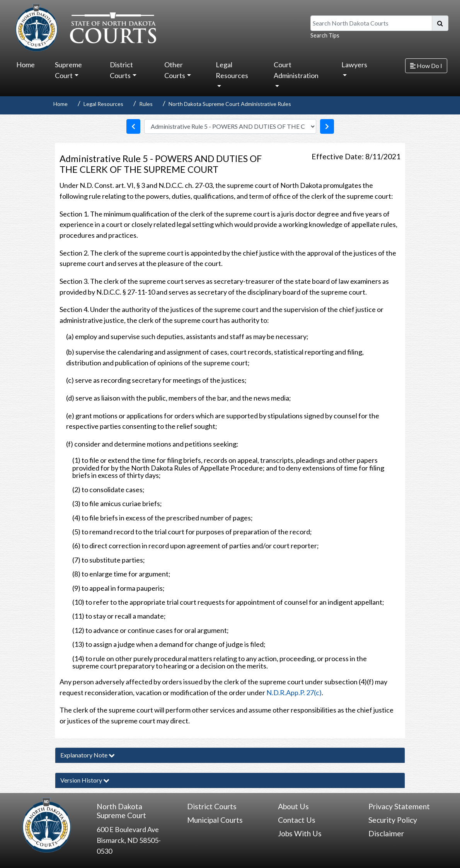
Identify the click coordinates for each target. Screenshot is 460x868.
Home (26, 65)
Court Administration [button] (296, 70)
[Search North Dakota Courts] (371, 23)
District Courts (212, 806)
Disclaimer (386, 833)
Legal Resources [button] (232, 70)
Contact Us (297, 820)
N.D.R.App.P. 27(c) (294, 692)
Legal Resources (103, 104)
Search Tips (325, 35)
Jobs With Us (300, 833)
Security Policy (393, 820)
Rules (146, 104)
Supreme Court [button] (68, 70)
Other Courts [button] (175, 70)
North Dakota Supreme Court (121, 811)
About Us (293, 806)
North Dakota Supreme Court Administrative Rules (230, 104)
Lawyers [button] (354, 65)
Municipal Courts (215, 820)
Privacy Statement (399, 806)
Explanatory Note (88, 755)
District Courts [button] (121, 70)
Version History (85, 780)
